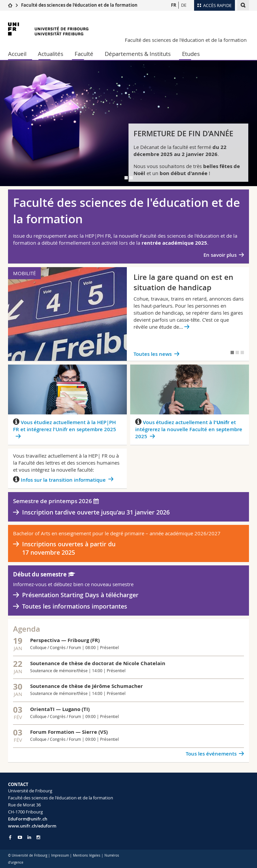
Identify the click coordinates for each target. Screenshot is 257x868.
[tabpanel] (128, 123)
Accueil (17, 54)
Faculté (84, 54)
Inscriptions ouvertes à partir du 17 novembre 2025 (69, 548)
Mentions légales (87, 855)
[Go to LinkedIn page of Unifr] (29, 837)
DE (184, 5)
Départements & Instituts (138, 54)
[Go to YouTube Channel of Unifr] (20, 837)
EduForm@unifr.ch (28, 819)
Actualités (51, 54)
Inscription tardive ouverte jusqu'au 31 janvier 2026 (96, 512)
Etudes (191, 54)
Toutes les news (153, 354)
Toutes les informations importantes (75, 606)
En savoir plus (220, 255)
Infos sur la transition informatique (63, 480)
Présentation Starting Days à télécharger (80, 595)
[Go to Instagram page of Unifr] (38, 837)
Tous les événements (211, 754)
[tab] (126, 178)
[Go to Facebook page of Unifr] (10, 837)
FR (174, 5)
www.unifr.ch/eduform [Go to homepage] (32, 826)
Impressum (60, 855)
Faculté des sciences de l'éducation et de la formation (79, 5)
